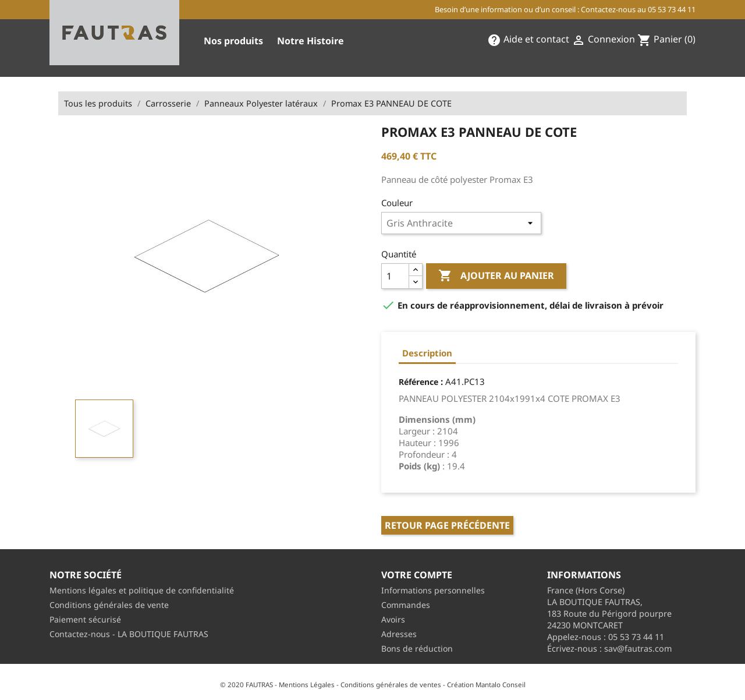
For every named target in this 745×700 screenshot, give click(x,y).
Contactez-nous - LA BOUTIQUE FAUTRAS (129, 634)
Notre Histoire (311, 41)
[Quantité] (395, 276)
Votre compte (417, 575)
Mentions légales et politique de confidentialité (142, 590)
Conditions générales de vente (109, 605)
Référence (418, 382)
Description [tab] (427, 353)
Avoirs (393, 619)
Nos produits (233, 41)
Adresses (399, 634)
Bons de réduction (417, 648)
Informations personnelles (433, 590)
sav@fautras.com (638, 648)
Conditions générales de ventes (391, 685)
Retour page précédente (447, 525)
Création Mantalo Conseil (486, 685)
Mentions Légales (307, 685)
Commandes (406, 605)
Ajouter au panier (496, 276)
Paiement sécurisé (85, 619)
